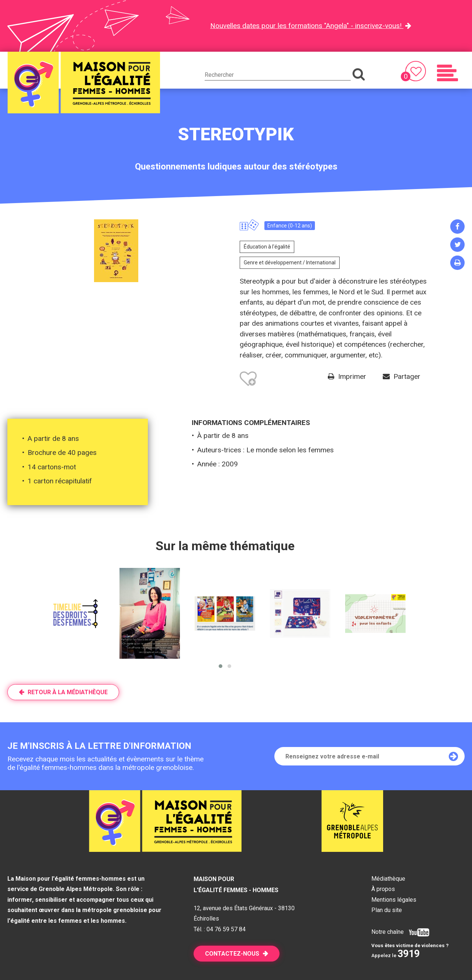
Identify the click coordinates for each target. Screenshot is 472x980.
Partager (407, 376)
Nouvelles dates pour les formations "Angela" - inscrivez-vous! (307, 26)
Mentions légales (394, 900)
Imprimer (352, 376)
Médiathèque (388, 879)
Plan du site (387, 910)
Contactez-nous (232, 954)
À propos (383, 889)
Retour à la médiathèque (68, 692)
